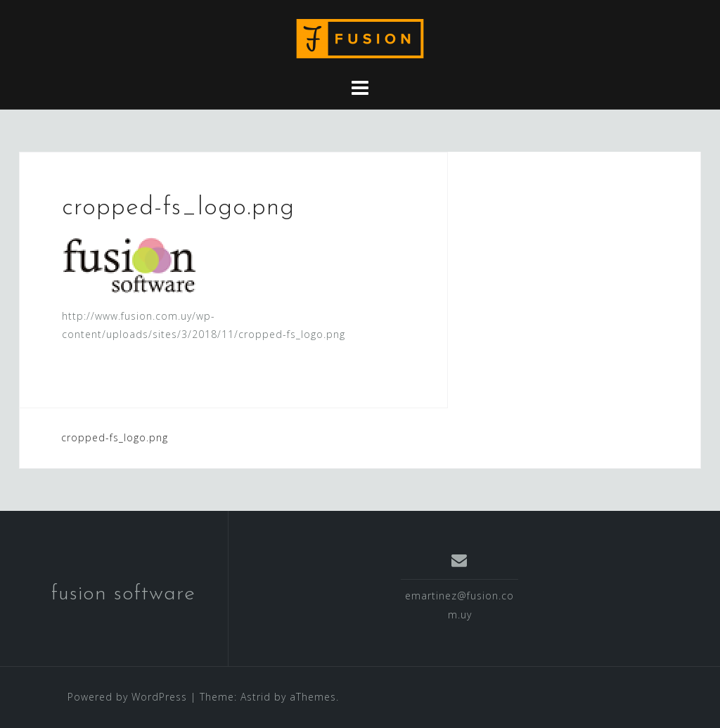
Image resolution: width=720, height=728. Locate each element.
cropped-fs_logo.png (115, 437)
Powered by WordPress (127, 697)
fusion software (123, 594)
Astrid (256, 697)
